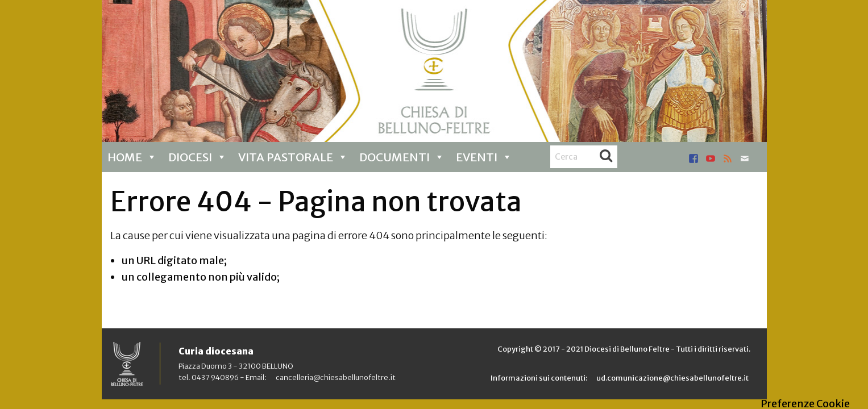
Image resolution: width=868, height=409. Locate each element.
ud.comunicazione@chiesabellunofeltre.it (672, 378)
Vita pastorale (293, 157)
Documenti (402, 157)
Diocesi (198, 157)
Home (132, 157)
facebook (693, 158)
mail (745, 158)
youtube (711, 158)
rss (728, 158)
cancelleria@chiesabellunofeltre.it (336, 377)
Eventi (484, 157)
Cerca (606, 157)
